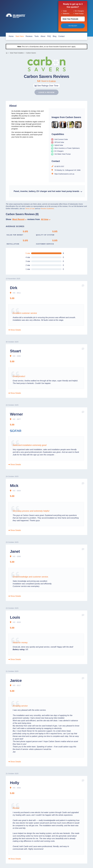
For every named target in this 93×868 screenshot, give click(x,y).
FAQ (49, 36)
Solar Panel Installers (17, 53)
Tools (36, 36)
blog (55, 36)
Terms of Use (30, 209)
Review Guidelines (47, 209)
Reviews (29, 36)
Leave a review (46, 92)
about (43, 36)
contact (61, 36)
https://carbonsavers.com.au (64, 174)
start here (20, 36)
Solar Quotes (16, 16)
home (11, 36)
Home (7, 53)
